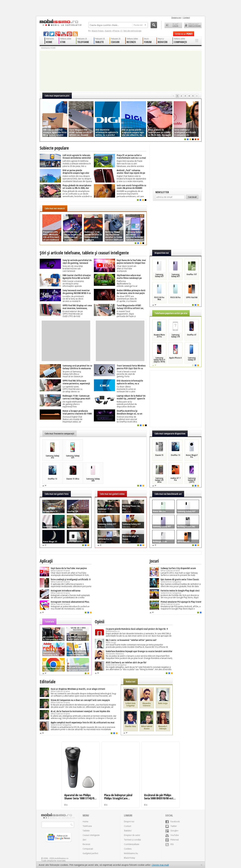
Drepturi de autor (132, 835)
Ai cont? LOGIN (173, 25)
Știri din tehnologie (132, 31)
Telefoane (87, 826)
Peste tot (140, 25)
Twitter (171, 826)
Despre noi (176, 17)
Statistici (128, 831)
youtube (64, 34)
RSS (169, 844)
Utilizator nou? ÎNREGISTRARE (193, 25)
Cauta (154, 25)
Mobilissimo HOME (48, 48)
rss (75, 34)
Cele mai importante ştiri (57, 96)
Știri (84, 840)
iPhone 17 (117, 31)
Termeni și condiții (132, 840)
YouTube (172, 835)
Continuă (192, 197)
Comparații (88, 849)
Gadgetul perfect (90, 853)
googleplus (58, 34)
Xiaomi (108, 31)
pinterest (69, 34)
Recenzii (86, 844)
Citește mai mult (160, 865)
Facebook (172, 822)
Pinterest (172, 840)
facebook (46, 34)
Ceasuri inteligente (91, 835)
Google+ (172, 831)
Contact (186, 17)
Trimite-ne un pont (184, 34)
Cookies (128, 849)
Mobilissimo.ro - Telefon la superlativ (60, 23)
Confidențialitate (132, 844)
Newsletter (162, 192)
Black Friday (98, 31)
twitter (52, 34)
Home (85, 822)
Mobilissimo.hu (131, 853)
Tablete (86, 831)
